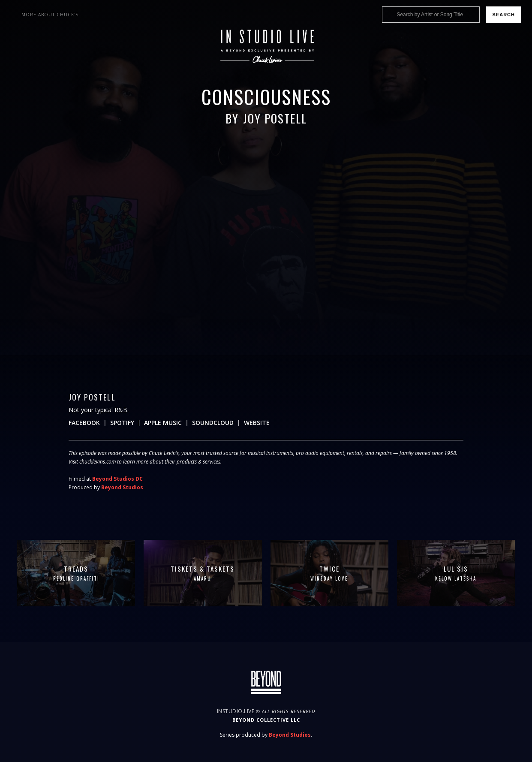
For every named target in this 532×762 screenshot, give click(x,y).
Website (257, 423)
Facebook (84, 423)
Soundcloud (213, 423)
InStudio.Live (236, 711)
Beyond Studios (122, 487)
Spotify (122, 423)
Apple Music (163, 423)
